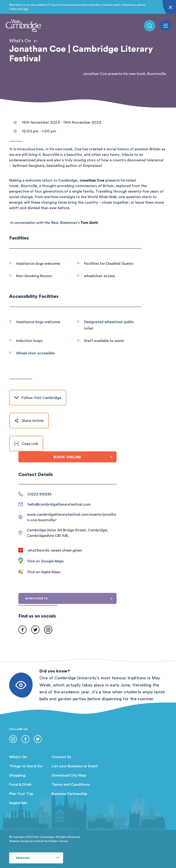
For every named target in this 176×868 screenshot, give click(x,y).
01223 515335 (39, 494)
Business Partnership (69, 794)
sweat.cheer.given (66, 550)
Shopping (17, 775)
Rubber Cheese (58, 841)
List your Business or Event (75, 766)
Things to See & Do (26, 766)
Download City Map (69, 775)
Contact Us (61, 757)
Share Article (29, 421)
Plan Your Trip (21, 794)
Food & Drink (20, 784)
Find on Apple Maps (44, 572)
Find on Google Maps (46, 561)
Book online (85, 457)
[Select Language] (36, 858)
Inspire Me (18, 803)
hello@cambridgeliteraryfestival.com (59, 504)
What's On (18, 757)
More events (71, 598)
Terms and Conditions (71, 784)
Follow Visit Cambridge (38, 398)
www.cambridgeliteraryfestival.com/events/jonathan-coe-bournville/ (72, 517)
